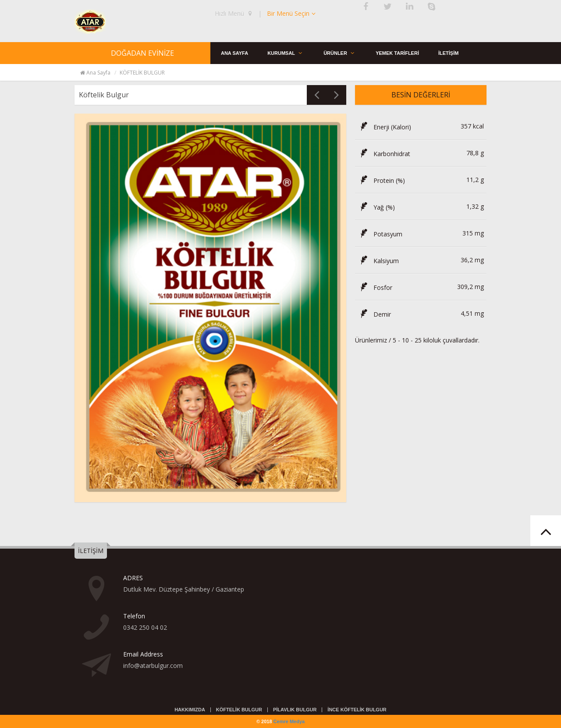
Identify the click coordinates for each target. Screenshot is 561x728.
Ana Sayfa (95, 73)
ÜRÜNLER (341, 53)
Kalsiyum (378, 261)
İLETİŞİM (451, 53)
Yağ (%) (376, 207)
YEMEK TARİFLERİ (399, 53)
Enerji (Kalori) (384, 127)
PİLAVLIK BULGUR (295, 710)
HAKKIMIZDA (190, 710)
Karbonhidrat (384, 154)
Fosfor (375, 287)
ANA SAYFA (235, 53)
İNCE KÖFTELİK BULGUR (357, 710)
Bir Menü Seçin (292, 13)
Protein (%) (381, 180)
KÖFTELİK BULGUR (239, 710)
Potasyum (380, 234)
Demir (374, 314)
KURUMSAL (287, 53)
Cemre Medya (289, 721)
